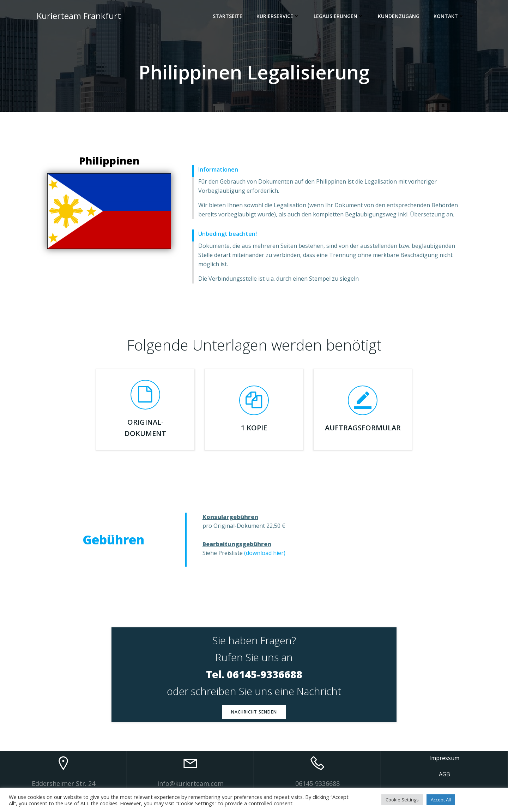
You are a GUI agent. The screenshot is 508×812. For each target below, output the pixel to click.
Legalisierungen (339, 16)
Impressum (444, 758)
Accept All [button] (441, 800)
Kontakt (449, 16)
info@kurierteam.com (190, 783)
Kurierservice (278, 16)
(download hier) (265, 553)
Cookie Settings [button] (402, 800)
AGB (445, 774)
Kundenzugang (399, 16)
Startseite (228, 16)
